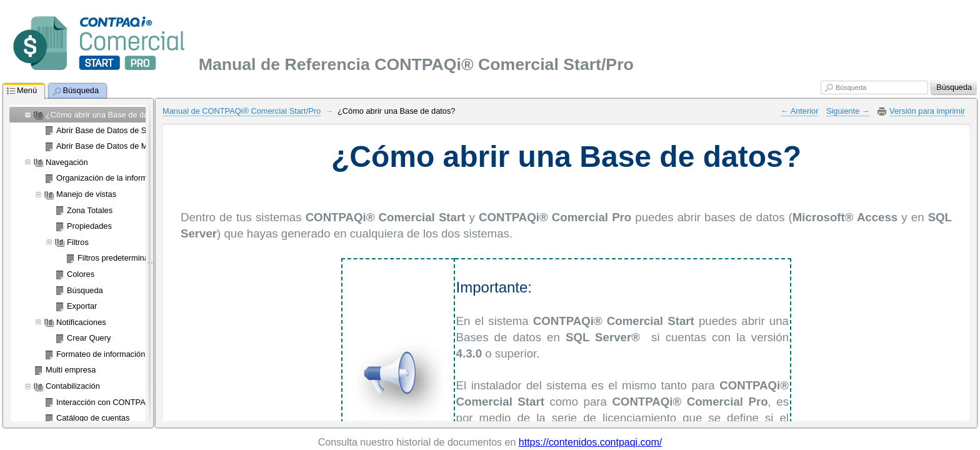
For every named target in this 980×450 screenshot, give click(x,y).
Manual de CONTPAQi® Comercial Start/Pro (242, 111)
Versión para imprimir (927, 111)
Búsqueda (851, 87)
